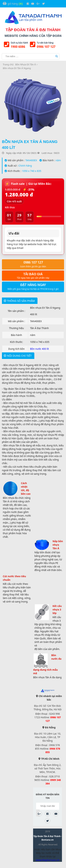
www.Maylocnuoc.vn (48, 860)
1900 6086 (18, 47)
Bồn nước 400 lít (40, 349)
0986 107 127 (46, 47)
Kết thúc (10, 207)
